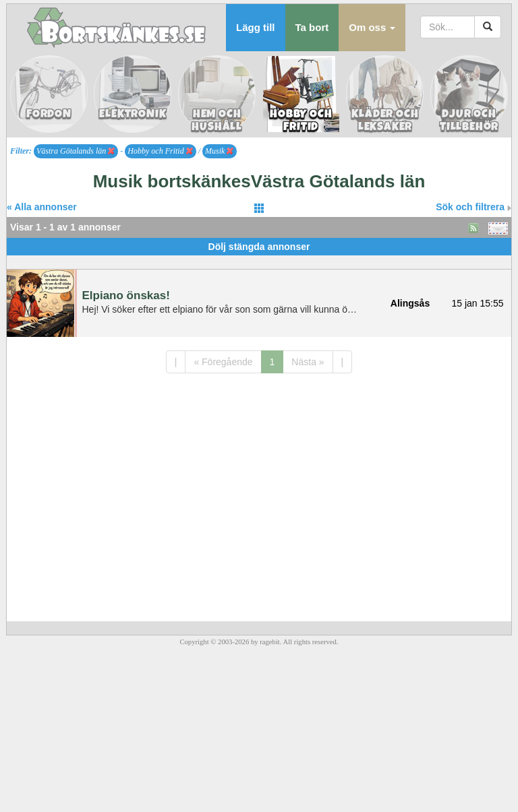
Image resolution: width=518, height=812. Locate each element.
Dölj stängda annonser (259, 247)
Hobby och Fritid (160, 151)
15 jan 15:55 (477, 303)
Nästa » (308, 362)
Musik (219, 151)
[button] (372, 28)
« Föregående (223, 362)
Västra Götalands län (76, 151)
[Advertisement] (259, 260)
